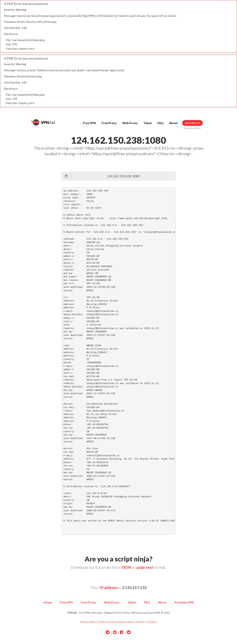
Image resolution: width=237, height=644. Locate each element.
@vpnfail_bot (192, 123)
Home (48, 602)
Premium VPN (184, 602)
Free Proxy (109, 123)
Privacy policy (88, 622)
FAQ (160, 123)
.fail (43, 122)
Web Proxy (130, 123)
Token (148, 123)
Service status (126, 622)
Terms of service (107, 622)
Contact (152, 622)
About (173, 123)
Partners (141, 622)
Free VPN (89, 123)
